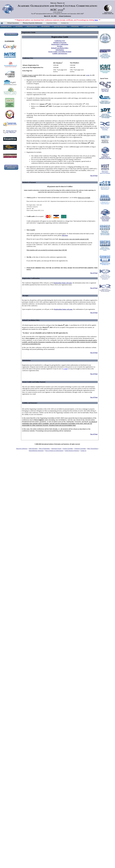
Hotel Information (33, 449)
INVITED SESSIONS (61, 27)
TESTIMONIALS (11, 34)
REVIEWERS (46, 27)
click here (65, 235)
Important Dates (52, 23)
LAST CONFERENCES (90, 27)
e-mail (65, 369)
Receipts (60, 46)
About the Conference (22, 449)
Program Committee (68, 449)
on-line (88, 75)
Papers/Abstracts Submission (36, 451)
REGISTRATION (32, 27)
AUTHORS (19, 27)
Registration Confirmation (60, 44)
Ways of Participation (44, 449)
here (96, 20)
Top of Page (94, 176)
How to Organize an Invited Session (54, 451)
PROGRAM (75, 27)
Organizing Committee (80, 449)
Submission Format (56, 449)
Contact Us (65, 23)
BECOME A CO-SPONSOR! (11, 167)
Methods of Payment (60, 42)
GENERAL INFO (6, 27)
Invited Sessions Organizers (72, 451)
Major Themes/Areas (93, 449)
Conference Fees (60, 41)
